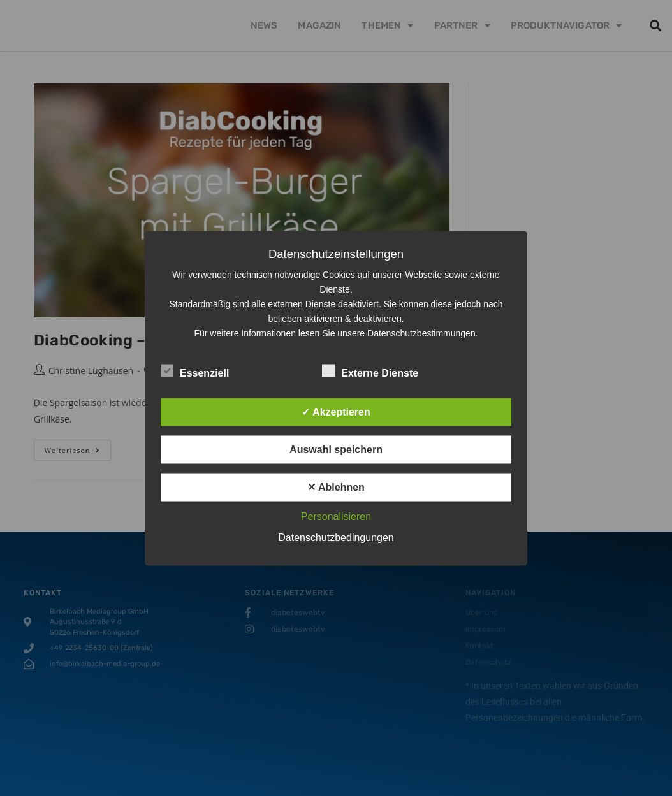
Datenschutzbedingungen (336, 537)
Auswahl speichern (336, 449)
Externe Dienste (370, 370)
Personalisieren (336, 516)
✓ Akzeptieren (336, 411)
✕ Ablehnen (336, 487)
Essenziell (195, 370)
